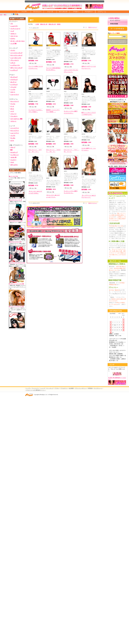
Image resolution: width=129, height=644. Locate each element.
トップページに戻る (24, 12)
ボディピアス (14, 165)
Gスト (110, 41)
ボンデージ (13, 82)
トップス (13, 90)
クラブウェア (14, 80)
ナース (12, 106)
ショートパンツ (15, 95)
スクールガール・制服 (16, 119)
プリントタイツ (15, 60)
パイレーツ (13, 114)
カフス (12, 141)
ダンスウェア (14, 77)
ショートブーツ (15, 133)
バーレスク (13, 87)
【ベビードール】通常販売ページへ (36, 390)
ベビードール (14, 36)
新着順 (59, 24)
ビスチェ (13, 39)
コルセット (13, 34)
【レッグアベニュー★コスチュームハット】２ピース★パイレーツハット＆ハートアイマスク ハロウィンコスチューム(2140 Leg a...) (89, 182)
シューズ (50, 12)
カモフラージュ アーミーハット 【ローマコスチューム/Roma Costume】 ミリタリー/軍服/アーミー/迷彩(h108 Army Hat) (89, 53)
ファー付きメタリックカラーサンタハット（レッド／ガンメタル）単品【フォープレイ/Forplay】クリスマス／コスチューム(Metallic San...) (71, 57)
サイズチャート (98, 388)
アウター (76, 12)
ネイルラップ (14, 152)
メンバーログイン (118, 21)
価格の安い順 (44, 24)
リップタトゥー (15, 155)
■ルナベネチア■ (13, 176)
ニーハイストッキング (16, 53)
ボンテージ (115, 41)
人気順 (37, 24)
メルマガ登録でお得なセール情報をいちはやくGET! (55, 227)
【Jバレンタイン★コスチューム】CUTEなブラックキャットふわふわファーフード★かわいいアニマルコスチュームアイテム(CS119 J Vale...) (36, 178)
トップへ (28, 388)
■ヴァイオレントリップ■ (16, 221)
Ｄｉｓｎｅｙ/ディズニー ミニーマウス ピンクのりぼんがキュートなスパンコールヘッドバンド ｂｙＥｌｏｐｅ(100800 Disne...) (54, 96)
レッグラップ (14, 70)
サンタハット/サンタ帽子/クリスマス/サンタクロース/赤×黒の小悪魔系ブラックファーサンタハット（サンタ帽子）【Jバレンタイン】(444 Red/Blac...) (71, 97)
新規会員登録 (118, 24)
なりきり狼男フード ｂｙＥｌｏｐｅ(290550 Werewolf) (89, 137)
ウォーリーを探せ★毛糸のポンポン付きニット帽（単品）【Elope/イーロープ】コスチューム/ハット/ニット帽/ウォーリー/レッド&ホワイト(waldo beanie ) (54, 54)
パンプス (13, 136)
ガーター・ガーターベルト (18, 41)
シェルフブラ (14, 26)
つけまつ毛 (13, 157)
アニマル (13, 104)
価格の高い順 (52, 24)
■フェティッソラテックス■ (16, 306)
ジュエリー (13, 160)
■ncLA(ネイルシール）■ (15, 200)
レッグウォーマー (15, 65)
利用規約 (90, 388)
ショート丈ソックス (16, 58)
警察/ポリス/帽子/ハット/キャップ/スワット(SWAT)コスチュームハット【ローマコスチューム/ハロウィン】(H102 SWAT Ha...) (89, 99)
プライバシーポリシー (81, 388)
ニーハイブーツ (15, 128)
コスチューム (102, 12)
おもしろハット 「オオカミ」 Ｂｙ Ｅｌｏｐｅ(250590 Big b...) (53, 138)
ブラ (12, 24)
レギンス (13, 63)
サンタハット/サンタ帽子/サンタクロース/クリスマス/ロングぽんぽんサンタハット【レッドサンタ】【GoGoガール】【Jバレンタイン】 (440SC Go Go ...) (71, 177)
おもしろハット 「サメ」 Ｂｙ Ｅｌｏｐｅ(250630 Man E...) (71, 138)
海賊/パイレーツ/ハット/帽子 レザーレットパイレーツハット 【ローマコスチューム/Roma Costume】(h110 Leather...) (36, 96)
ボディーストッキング (16, 68)
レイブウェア (14, 85)
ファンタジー (14, 116)
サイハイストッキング (16, 55)
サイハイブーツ (15, 131)
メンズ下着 (13, 44)
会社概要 (71, 388)
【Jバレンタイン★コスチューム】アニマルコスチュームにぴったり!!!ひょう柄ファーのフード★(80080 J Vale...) (54, 183)
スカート (13, 92)
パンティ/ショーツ (15, 29)
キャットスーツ (15, 101)
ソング (12, 31)
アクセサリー (89, 12)
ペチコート (13, 121)
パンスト (13, 50)
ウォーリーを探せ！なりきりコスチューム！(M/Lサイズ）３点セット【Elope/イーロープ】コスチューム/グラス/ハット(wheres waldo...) (36, 53)
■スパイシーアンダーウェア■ (17, 263)
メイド (12, 111)
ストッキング (63, 12)
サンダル (13, 138)
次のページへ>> (93, 27)
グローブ (13, 147)
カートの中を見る (118, 29)
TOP (1, 15)
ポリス (12, 109)
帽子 (5, 15)
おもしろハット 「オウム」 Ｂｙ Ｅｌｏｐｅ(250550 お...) (36, 138)
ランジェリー (37, 12)
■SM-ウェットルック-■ (15, 242)
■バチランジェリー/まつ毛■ (16, 284)
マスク (12, 162)
